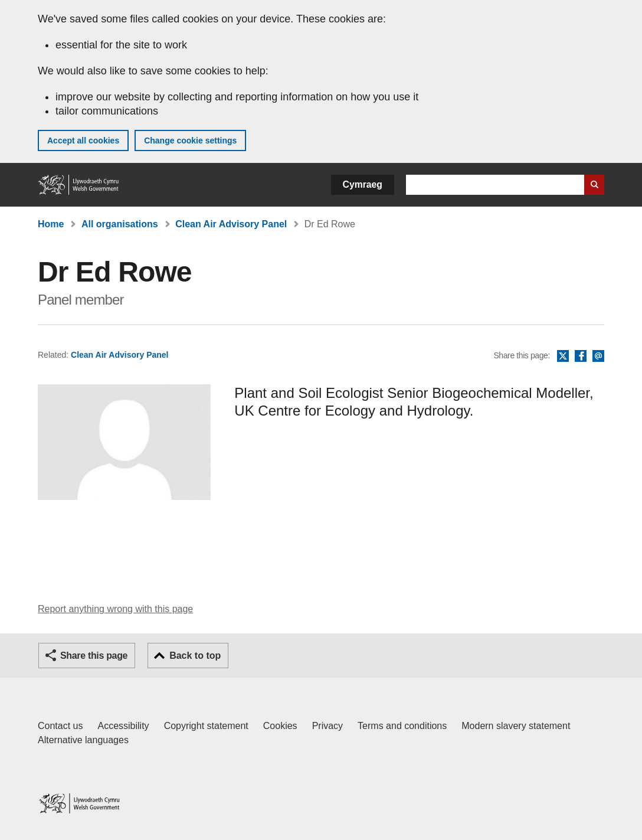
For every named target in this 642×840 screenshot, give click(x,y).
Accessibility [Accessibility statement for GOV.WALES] (123, 726)
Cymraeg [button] (363, 184)
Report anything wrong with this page (115, 609)
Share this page (94, 656)
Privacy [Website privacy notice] (327, 726)
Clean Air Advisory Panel (231, 224)
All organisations (120, 224)
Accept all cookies (83, 140)
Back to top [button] (195, 656)
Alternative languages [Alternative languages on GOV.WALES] (83, 740)
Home (51, 224)
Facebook (581, 357)
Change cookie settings (190, 140)
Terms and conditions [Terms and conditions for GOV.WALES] (402, 726)
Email (598, 357)
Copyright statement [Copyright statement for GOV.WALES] (206, 726)
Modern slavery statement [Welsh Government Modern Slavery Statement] (516, 726)
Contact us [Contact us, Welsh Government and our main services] (60, 726)
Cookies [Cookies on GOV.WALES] (280, 726)
